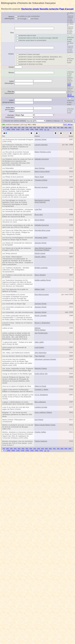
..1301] (41, 130)
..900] (69, 128)
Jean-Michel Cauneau (43, 248)
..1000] (8, 130)
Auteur (11, 54)
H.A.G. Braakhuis (41, 395)
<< (45, 130)
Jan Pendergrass (41, 333)
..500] (38, 128)
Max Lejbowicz (40, 402)
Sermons (17, 216)
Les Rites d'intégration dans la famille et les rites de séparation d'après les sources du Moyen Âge (17, 182)
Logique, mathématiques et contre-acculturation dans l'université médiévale (18, 403)
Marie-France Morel (42, 171)
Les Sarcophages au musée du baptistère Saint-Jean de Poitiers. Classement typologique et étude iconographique (15, 203)
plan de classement (71, 95)
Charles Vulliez (40, 432)
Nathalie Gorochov (42, 159)
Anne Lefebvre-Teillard (43, 412)
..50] (3, 128)
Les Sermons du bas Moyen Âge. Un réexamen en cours (16, 221)
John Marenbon (41, 353)
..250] (19, 128)
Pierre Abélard (40, 330)
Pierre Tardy (39, 177)
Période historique (10, 116)
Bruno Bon (39, 215)
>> (48, 130)
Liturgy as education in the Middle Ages (17, 374)
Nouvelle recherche (49, 9)
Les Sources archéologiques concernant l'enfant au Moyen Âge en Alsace (17, 239)
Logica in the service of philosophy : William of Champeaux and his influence (17, 391)
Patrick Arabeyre (41, 441)
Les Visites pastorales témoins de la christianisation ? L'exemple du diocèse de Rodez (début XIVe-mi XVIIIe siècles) (17, 318)
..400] (30, 128)
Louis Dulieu (39, 347)
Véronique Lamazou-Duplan (45, 359)
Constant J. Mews (41, 389)
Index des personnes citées (9, 109)
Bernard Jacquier (41, 187)
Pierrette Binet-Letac (42, 230)
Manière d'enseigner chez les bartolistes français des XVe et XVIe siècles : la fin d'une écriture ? (17, 443)
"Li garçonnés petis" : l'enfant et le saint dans (17, 343)
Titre (12, 33)
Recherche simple (30, 9)
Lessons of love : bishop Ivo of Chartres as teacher (17, 324)
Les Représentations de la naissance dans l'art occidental (16, 173)
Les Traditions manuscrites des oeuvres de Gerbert (17, 276)
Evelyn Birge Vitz (41, 374)
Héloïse (37, 328)
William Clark (40, 289)
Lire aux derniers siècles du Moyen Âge (17, 356)
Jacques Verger (41, 139)
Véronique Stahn (41, 238)
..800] (62, 128)
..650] (50, 128)
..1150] (22, 130)
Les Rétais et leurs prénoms (13, 177)
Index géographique (8, 101)
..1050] (13, 130)
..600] (46, 128)
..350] (26, 128)
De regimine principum (17, 283)
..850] (66, 128)
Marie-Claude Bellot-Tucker (45, 425)
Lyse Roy (38, 209)
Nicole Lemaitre (41, 316)
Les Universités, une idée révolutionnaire (18, 312)
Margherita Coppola (42, 200)
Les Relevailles (8, 168)
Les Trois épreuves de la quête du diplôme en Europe (15, 290)
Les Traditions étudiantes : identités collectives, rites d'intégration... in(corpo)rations (16, 270)
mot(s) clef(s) (69, 85)
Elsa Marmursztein (42, 294)
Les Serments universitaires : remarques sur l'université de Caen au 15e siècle (18, 210)
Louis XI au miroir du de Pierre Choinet (16, 408)
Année (11, 67)
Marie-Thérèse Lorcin (43, 152)
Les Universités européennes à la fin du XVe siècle (17, 308)
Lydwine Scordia (41, 407)
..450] (34, 128)
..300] (23, 128)
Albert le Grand (40, 386)
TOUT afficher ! (68, 125)
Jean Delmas (40, 168)
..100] (7, 128)
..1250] (31, 130)
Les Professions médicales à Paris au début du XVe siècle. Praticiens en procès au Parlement (16, 147)
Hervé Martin (39, 220)
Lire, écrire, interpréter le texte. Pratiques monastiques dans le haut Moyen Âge (18, 369)
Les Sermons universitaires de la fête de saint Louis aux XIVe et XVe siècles (17, 226)
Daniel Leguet (40, 253)
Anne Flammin (40, 202)
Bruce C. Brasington (42, 323)
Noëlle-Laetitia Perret (43, 280)
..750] (58, 128)
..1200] (27, 130)
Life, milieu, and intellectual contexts (16, 353)
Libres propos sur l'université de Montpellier (14, 348)
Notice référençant (9, 18)
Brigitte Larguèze (41, 268)
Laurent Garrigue (41, 145)
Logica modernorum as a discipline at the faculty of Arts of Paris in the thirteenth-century (18, 397)
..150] (11, 128)
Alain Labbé (39, 342)
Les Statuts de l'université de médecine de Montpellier (17, 244)
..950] (4, 130)
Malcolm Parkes (41, 368)
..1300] (36, 130)
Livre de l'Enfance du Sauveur (16, 380)
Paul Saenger (40, 356)
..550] (42, 128)
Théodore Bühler (41, 180)
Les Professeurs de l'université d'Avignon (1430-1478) (18, 140)
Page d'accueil (66, 9)
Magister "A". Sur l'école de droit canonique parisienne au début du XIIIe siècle (17, 414)
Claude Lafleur (40, 257)
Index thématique (9, 82)
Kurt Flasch (39, 420)
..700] (54, 128)
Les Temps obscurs (10, 253)
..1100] (17, 130)
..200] (15, 128)
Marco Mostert (40, 275)
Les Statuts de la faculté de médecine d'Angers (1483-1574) (16, 249)
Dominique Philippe (42, 250)
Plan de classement (9, 92)
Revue (11, 73)
